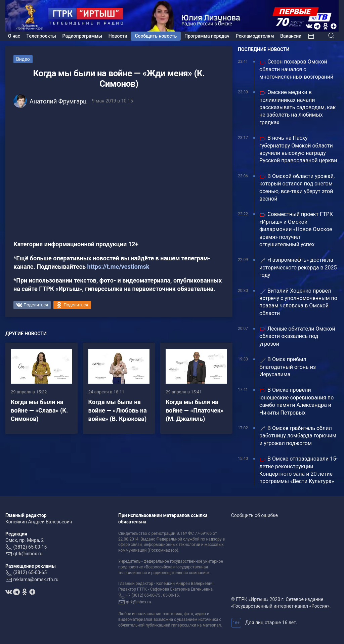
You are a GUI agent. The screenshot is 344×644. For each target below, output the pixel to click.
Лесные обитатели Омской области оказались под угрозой (297, 336)
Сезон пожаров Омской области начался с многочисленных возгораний (296, 69)
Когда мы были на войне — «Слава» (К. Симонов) (39, 410)
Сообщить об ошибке (254, 515)
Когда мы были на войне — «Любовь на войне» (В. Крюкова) (118, 410)
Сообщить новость (156, 36)
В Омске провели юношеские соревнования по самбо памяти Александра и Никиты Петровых (296, 401)
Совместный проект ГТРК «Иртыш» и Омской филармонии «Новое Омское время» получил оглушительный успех (296, 229)
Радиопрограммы (82, 36)
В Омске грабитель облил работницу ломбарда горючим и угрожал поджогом (298, 436)
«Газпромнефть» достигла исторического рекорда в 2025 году (298, 267)
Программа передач (207, 36)
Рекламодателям (255, 36)
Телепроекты (41, 36)
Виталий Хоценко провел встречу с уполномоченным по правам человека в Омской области (298, 302)
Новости (118, 36)
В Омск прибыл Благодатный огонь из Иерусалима (288, 367)
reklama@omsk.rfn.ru (36, 579)
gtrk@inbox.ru (28, 554)
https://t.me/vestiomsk (118, 267)
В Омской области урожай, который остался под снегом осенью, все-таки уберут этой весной (297, 187)
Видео (23, 59)
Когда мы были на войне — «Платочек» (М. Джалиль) (195, 410)
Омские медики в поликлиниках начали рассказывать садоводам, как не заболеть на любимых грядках (297, 107)
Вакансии (291, 36)
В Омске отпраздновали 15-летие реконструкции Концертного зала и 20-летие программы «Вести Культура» (298, 470)
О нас (14, 36)
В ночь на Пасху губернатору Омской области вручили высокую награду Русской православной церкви (298, 149)
